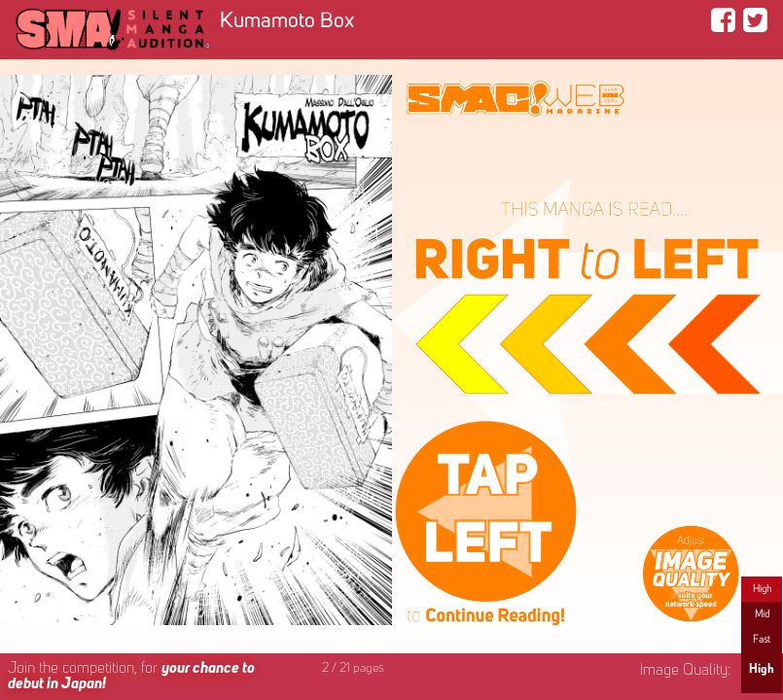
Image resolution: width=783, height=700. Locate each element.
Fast (762, 640)
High (762, 589)
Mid (762, 614)
